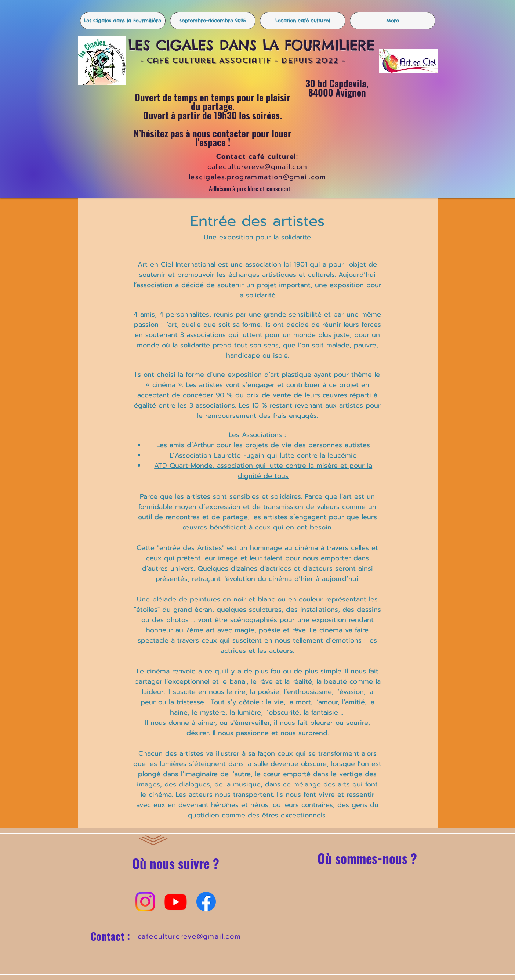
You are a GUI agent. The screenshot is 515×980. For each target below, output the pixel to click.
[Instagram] (145, 902)
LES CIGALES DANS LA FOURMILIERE (255, 45)
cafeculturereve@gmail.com (189, 936)
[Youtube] (176, 902)
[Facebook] (206, 902)
